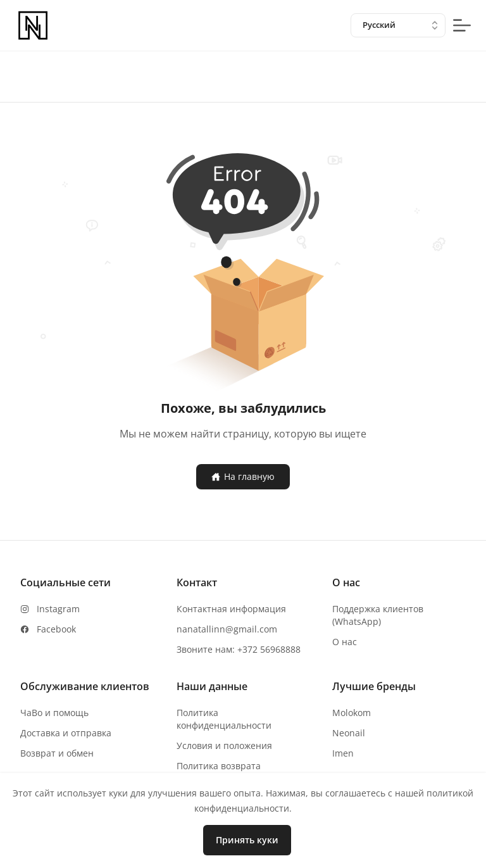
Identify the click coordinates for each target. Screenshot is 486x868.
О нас (345, 642)
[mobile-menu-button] (462, 25)
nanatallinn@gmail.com (227, 629)
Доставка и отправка (66, 733)
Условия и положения (224, 745)
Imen (343, 753)
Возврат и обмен (57, 753)
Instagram (58, 609)
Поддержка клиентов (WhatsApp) (378, 615)
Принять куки (247, 840)
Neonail (349, 733)
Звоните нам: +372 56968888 (239, 649)
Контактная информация (231, 609)
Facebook (56, 629)
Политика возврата (219, 766)
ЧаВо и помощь (54, 713)
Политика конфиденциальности (224, 719)
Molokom (352, 713)
